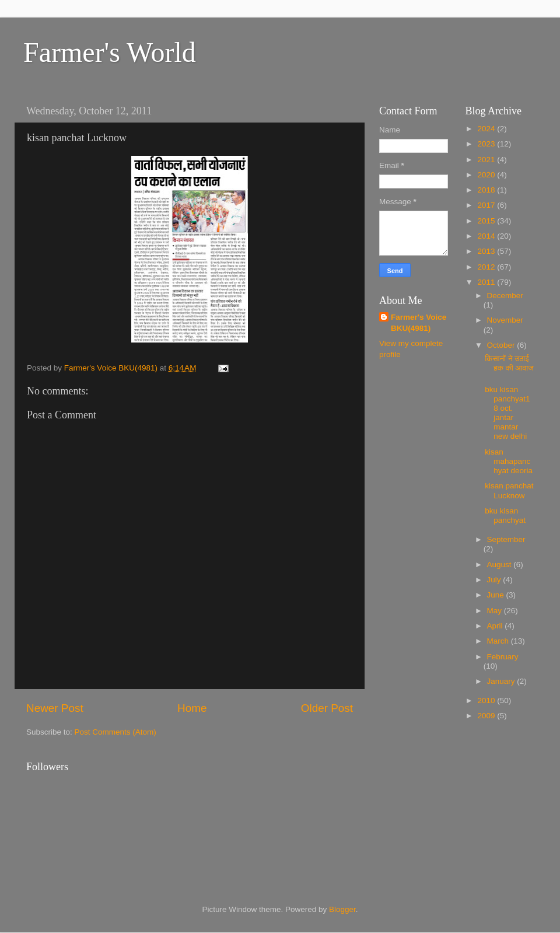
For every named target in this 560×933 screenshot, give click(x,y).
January (502, 681)
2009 (487, 716)
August (501, 565)
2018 (487, 190)
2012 (487, 267)
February (503, 657)
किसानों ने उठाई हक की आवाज (509, 363)
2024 (487, 129)
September (506, 539)
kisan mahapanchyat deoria (509, 461)
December (505, 296)
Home (192, 708)
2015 (487, 221)
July (495, 580)
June (497, 595)
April (496, 626)
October (502, 345)
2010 (487, 700)
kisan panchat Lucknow (509, 490)
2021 (487, 160)
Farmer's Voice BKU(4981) (419, 323)
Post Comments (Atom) (116, 732)
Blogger (342, 909)
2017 (487, 205)
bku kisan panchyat (505, 516)
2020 (487, 175)
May (496, 611)
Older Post (327, 708)
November (505, 320)
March (499, 641)
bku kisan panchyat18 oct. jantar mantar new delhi (507, 413)
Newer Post (55, 708)
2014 (487, 236)
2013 (487, 251)
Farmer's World (110, 52)
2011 (487, 282)
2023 (487, 144)
